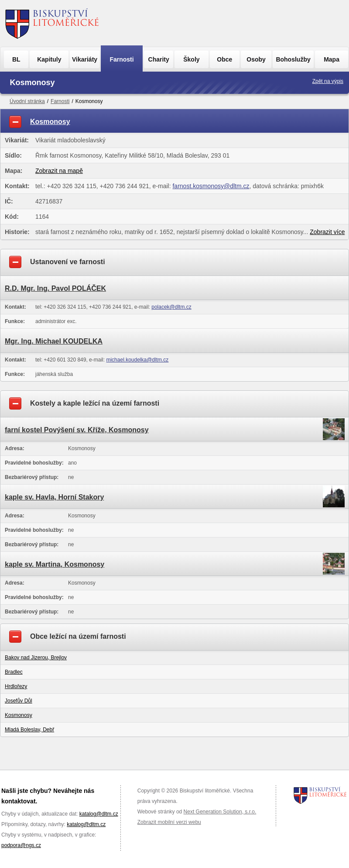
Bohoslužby (293, 59)
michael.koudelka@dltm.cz (137, 360)
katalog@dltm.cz (99, 814)
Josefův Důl (19, 701)
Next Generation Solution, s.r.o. (220, 812)
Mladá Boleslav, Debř (29, 730)
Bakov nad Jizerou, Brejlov (36, 658)
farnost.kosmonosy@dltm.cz (211, 186)
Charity (159, 59)
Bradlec (14, 672)
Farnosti (121, 59)
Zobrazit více (327, 232)
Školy (191, 59)
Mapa (332, 59)
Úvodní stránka (27, 101)
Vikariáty (85, 59)
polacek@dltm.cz (171, 307)
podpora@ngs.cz (21, 845)
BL (16, 59)
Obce (224, 59)
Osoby (256, 59)
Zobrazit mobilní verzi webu (169, 822)
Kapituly (49, 59)
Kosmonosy (19, 715)
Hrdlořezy (16, 686)
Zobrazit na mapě (59, 171)
